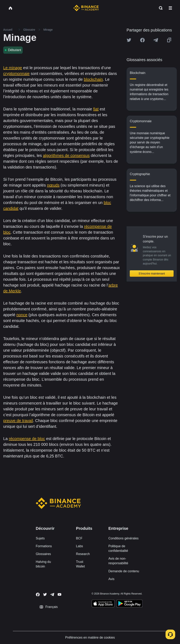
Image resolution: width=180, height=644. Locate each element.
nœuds (53, 185)
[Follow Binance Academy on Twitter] (45, 595)
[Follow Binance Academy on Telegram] (52, 595)
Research (83, 554)
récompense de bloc (27, 439)
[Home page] (86, 8)
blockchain (93, 79)
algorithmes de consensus (66, 155)
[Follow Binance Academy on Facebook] (38, 595)
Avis (111, 579)
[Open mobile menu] (170, 8)
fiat (96, 109)
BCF (79, 538)
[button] (170, 8)
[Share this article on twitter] (129, 40)
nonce (22, 315)
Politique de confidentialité (118, 548)
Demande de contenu (124, 571)
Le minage (13, 68)
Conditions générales (123, 538)
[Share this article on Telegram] (156, 40)
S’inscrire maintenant (152, 274)
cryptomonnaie (16, 74)
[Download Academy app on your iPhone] (103, 604)
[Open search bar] (160, 8)
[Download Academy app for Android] (129, 604)
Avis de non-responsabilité (118, 561)
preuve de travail (18, 421)
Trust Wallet (80, 564)
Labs (79, 546)
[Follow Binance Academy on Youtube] (59, 594)
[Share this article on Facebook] (142, 40)
